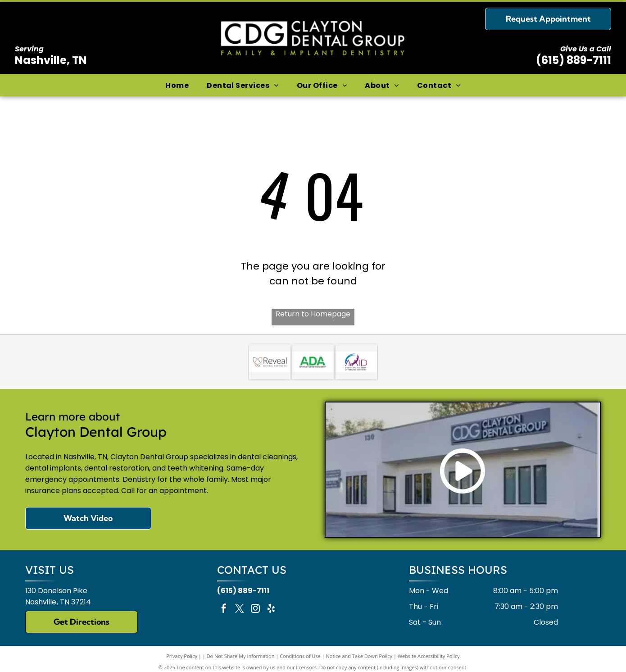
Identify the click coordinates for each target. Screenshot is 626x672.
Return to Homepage (313, 314)
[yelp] (271, 610)
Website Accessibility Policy (429, 656)
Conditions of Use (300, 656)
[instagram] (255, 610)
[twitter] (240, 610)
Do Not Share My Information (241, 656)
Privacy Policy (182, 656)
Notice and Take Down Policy (359, 656)
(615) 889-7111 (574, 60)
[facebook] (224, 610)
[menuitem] (177, 85)
